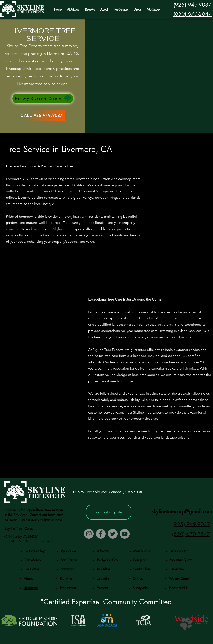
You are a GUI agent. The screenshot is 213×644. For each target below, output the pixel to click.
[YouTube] (125, 534)
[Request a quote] (109, 512)
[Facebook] (101, 534)
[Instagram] (89, 534)
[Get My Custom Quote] (43, 98)
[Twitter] (113, 534)
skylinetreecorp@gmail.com (182, 511)
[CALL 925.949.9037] (42, 115)
